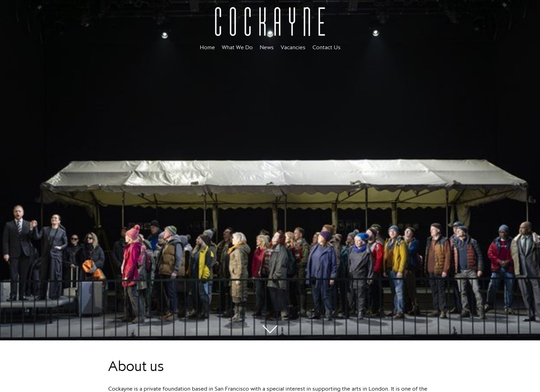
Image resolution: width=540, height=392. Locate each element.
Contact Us (326, 47)
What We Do (237, 47)
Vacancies (293, 47)
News (267, 47)
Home (207, 47)
